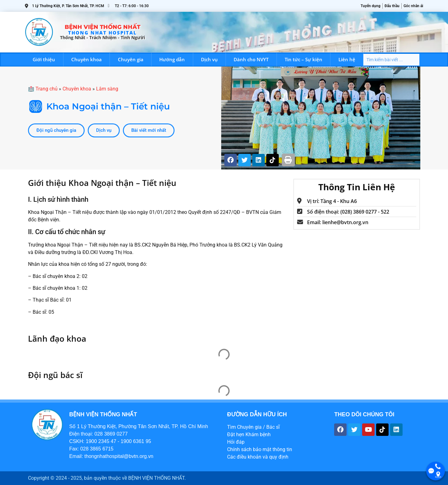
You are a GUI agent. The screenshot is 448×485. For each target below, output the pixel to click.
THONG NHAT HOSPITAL (103, 33)
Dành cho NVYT (251, 59)
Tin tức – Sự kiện (303, 59)
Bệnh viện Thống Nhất (103, 27)
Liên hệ (347, 59)
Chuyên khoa (86, 59)
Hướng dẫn (172, 59)
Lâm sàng (107, 89)
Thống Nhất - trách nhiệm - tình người (103, 37)
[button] (289, 160)
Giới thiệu (44, 59)
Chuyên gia (131, 59)
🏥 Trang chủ (43, 89)
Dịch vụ (209, 59)
